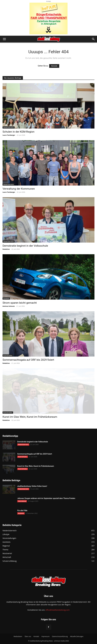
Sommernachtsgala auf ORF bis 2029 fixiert (28, 360)
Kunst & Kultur (8, 355)
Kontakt (36, 636)
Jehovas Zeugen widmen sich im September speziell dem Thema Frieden (46, 498)
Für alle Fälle (22, 511)
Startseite (54, 66)
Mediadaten (18, 636)
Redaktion (6, 249)
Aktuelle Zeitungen (77, 636)
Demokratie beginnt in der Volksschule (25, 246)
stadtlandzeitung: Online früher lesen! (32, 486)
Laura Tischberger (9, 135)
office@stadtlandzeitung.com (58, 610)
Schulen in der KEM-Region (18, 132)
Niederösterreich (9, 127)
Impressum (45, 636)
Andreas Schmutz (9, 306)
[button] (4, 39)
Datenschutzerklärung (60, 636)
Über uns (28, 636)
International (22, 501)
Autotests (6, 298)
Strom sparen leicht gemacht (20, 303)
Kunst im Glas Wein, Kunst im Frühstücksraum (30, 417)
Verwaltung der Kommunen (19, 189)
